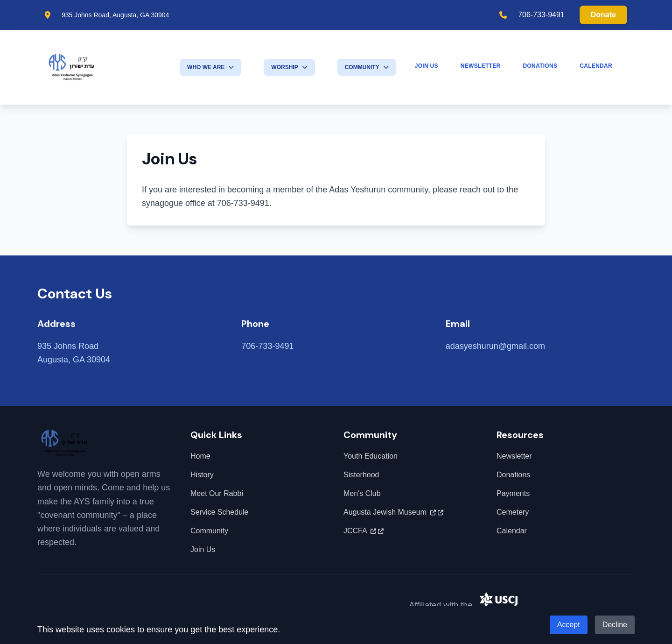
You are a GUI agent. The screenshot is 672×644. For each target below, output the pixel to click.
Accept (569, 625)
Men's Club (362, 493)
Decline (615, 625)
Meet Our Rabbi (217, 493)
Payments (513, 493)
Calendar (596, 66)
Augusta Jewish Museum (393, 512)
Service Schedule (220, 512)
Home (200, 456)
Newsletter (481, 66)
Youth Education (371, 456)
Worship (289, 67)
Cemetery (513, 512)
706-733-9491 (541, 15)
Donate (603, 15)
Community (367, 67)
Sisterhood (361, 475)
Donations (540, 66)
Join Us (427, 66)
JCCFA (364, 531)
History (202, 475)
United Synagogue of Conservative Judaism (557, 605)
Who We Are (210, 67)
